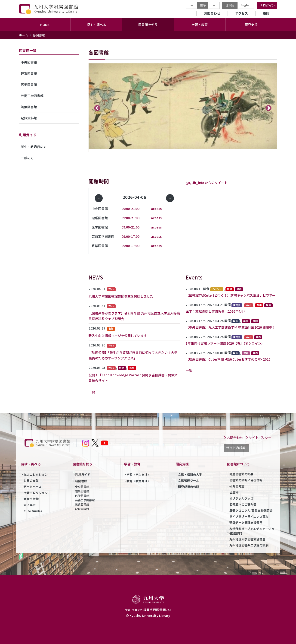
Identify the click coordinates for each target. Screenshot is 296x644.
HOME (45, 25)
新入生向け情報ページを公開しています (118, 336)
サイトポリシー (259, 438)
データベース (32, 487)
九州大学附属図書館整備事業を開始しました (121, 296)
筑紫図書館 (29, 107)
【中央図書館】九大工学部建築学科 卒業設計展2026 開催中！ (231, 327)
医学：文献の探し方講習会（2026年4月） (216, 311)
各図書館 (81, 481)
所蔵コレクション (36, 493)
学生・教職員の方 (34, 147)
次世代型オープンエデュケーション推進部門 (251, 531)
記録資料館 (29, 118)
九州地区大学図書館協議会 (247, 539)
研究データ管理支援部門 (246, 522)
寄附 (266, 13)
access (156, 209)
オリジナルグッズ (241, 498)
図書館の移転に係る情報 (246, 480)
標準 (203, 5)
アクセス (242, 13)
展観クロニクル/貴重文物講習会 (251, 510)
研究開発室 (237, 486)
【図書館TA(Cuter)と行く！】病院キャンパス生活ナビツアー (231, 295)
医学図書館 (29, 85)
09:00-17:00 (130, 236)
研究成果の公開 (189, 487)
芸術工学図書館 (32, 96)
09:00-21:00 (130, 209)
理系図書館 (29, 73)
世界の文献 (31, 481)
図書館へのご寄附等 (243, 504)
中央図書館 (29, 62)
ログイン (269, 5)
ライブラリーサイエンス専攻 (249, 516)
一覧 (92, 392)
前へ (97, 108)
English (246, 5)
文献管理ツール (189, 481)
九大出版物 (31, 499)
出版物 (234, 492)
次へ (269, 108)
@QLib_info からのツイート (207, 183)
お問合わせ (212, 13)
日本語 (230, 5)
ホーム (23, 35)
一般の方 (27, 158)
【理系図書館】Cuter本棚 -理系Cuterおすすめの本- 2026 (228, 359)
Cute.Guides (33, 511)
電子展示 (30, 505)
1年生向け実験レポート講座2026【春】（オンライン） (225, 343)
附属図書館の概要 (241, 474)
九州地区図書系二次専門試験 (249, 545)
